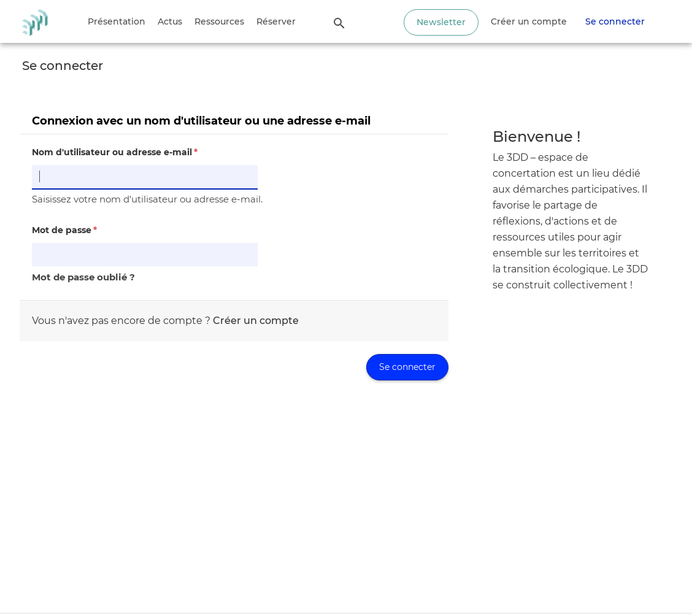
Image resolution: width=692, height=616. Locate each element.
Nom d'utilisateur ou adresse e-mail (115, 152)
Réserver (276, 21)
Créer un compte (529, 21)
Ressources (219, 21)
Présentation (117, 21)
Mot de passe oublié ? (83, 277)
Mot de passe (64, 230)
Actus (170, 21)
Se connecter (615, 21)
